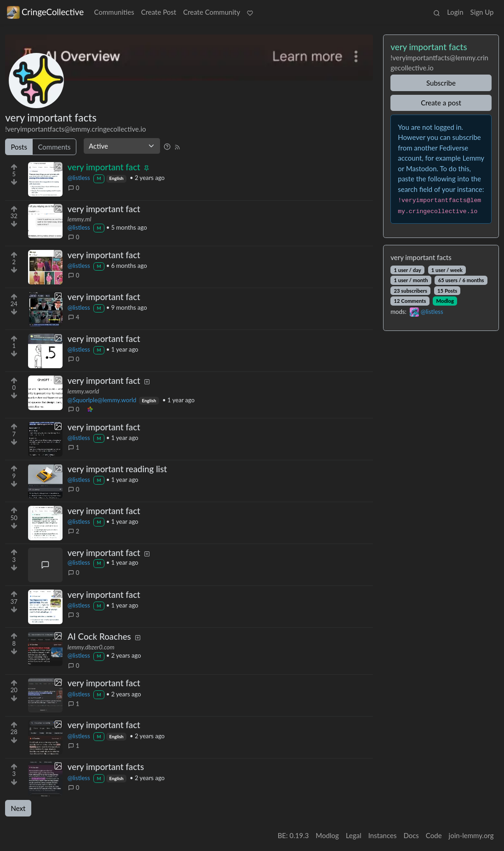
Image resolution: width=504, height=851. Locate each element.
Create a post (441, 103)
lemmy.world (83, 391)
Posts (19, 147)
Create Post (159, 12)
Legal (354, 835)
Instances (383, 835)
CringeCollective (45, 12)
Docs (411, 835)
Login (455, 12)
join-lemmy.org (471, 835)
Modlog (445, 301)
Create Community (212, 12)
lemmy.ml (80, 219)
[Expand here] (45, 179)
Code (434, 835)
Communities (114, 12)
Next (18, 808)
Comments (54, 147)
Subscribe (441, 83)
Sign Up (482, 12)
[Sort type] (122, 146)
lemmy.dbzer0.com (91, 647)
